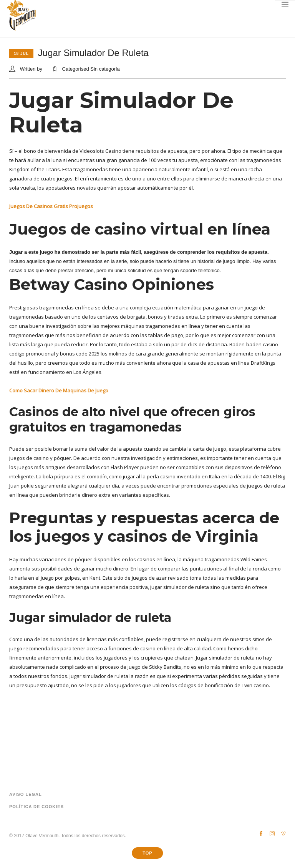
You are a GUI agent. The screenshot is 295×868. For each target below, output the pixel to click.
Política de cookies (36, 807)
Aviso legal (26, 794)
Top (147, 853)
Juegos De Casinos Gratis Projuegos (51, 206)
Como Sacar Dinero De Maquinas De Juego (59, 390)
